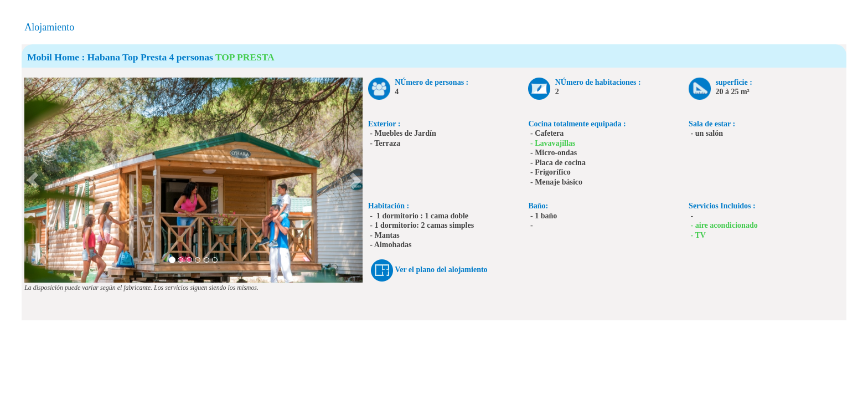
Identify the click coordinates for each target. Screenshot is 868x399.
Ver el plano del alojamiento (441, 270)
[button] (33, 180)
